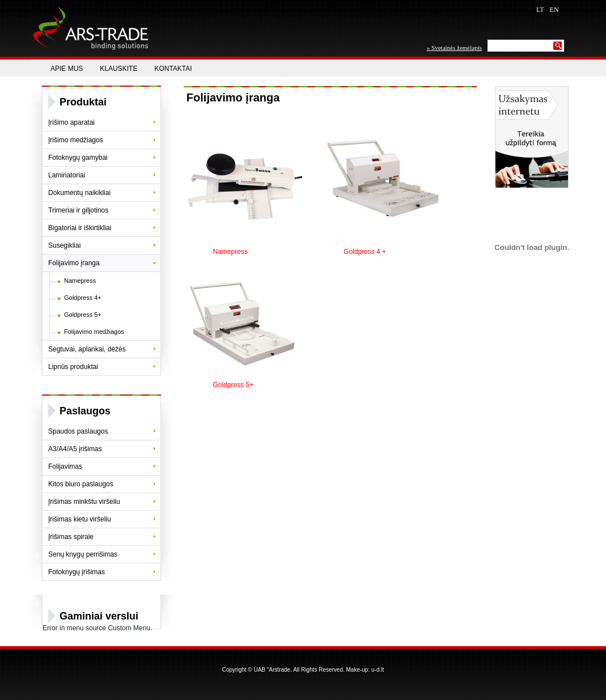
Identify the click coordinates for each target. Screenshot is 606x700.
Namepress (80, 281)
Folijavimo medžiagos (94, 332)
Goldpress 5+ (83, 315)
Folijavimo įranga (233, 97)
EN (554, 10)
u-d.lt (378, 670)
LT (540, 10)
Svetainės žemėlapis (457, 48)
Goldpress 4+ (83, 298)
